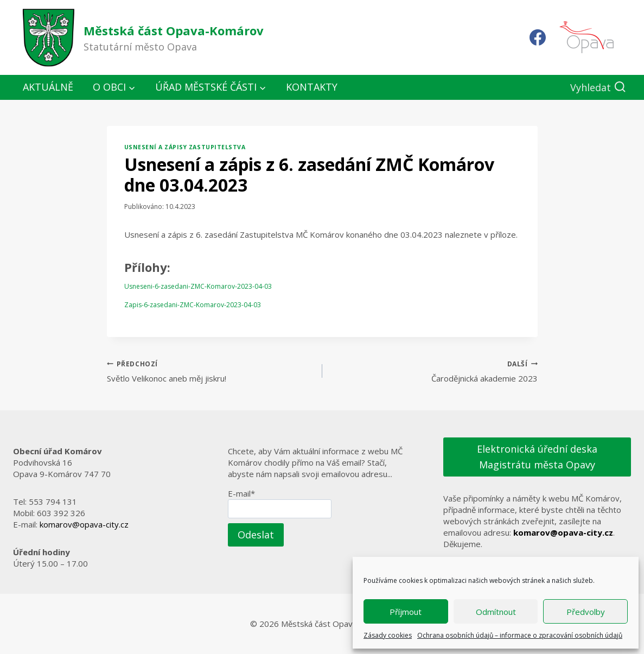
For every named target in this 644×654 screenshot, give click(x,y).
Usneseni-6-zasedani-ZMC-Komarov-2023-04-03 (198, 286)
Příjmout (406, 612)
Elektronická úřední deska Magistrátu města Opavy (537, 457)
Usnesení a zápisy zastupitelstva (185, 147)
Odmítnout (496, 612)
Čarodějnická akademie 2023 (434, 371)
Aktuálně (48, 87)
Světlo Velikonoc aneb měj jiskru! (211, 371)
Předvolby (586, 612)
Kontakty (312, 87)
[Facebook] (538, 37)
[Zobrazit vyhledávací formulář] (598, 88)
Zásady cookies (388, 635)
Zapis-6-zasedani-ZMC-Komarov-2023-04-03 (193, 305)
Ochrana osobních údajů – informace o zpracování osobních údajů (520, 635)
